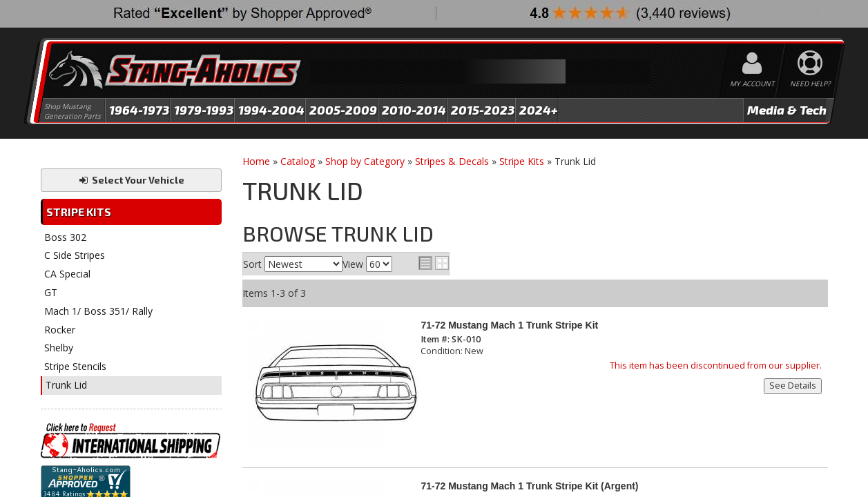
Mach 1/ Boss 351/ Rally (98, 311)
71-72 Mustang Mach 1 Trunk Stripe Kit (509, 325)
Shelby (59, 348)
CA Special (67, 274)
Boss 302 (65, 237)
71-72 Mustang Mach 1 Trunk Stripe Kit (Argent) (529, 486)
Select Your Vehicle (131, 180)
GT (51, 292)
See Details (793, 386)
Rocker (60, 330)
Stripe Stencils (75, 366)
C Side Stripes (75, 255)
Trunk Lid (66, 385)
